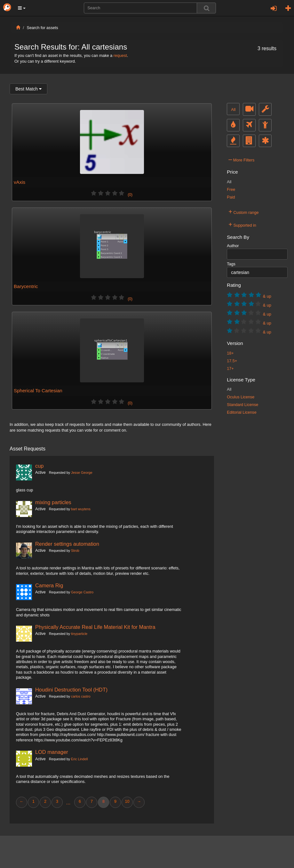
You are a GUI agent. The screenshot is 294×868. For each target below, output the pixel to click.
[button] (22, 8)
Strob (75, 551)
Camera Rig (49, 585)
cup (39, 466)
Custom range (243, 212)
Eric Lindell (79, 759)
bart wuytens (81, 509)
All (233, 110)
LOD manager (52, 752)
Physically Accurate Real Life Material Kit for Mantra (95, 627)
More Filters (241, 159)
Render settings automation (67, 544)
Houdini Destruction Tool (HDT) (71, 690)
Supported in (242, 224)
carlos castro (81, 696)
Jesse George (82, 473)
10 (127, 802)
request (120, 56)
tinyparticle (79, 634)
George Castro (82, 592)
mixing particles (53, 502)
